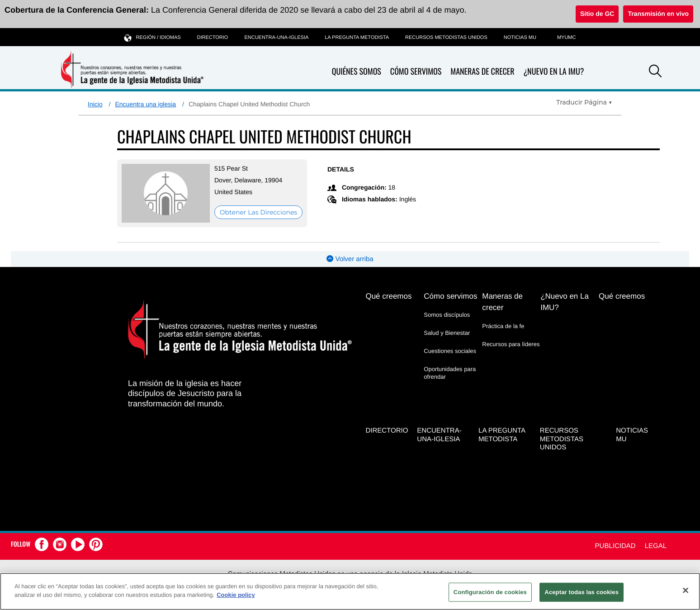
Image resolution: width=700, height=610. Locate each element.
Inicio (95, 104)
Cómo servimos (416, 72)
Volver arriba (350, 259)
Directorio (213, 38)
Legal (656, 546)
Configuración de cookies (490, 592)
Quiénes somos (357, 72)
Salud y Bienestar (447, 333)
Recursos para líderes (511, 344)
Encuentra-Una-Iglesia (276, 38)
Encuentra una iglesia (145, 104)
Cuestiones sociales (450, 351)
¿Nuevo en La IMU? (553, 71)
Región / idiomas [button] (153, 37)
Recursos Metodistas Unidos (446, 38)
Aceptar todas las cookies (582, 592)
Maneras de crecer (482, 72)
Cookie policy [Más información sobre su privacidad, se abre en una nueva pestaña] (236, 595)
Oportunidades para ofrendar (450, 373)
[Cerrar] (686, 590)
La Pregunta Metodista (357, 38)
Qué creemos (388, 296)
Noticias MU (520, 38)
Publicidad (615, 546)
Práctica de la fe (503, 326)
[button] (655, 72)
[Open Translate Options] (584, 102)
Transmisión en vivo (658, 14)
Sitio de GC (597, 14)
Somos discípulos (447, 315)
